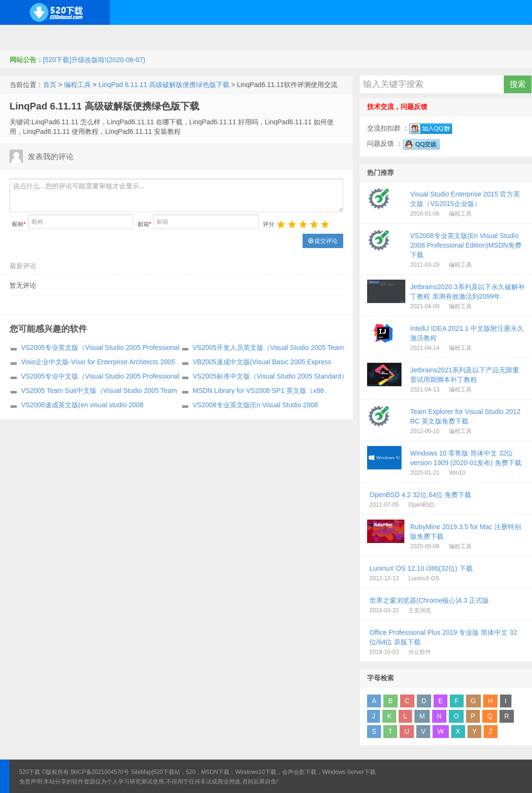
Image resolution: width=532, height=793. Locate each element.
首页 (50, 85)
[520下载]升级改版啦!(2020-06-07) (94, 60)
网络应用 (229, 37)
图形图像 (414, 37)
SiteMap (141, 772)
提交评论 (323, 241)
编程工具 (77, 85)
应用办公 (322, 37)
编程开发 (130, 37)
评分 (269, 224)
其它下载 (461, 37)
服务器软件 (179, 37)
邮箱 (145, 224)
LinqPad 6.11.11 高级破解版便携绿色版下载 (164, 85)
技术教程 (275, 37)
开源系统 (83, 37)
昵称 (19, 224)
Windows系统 (30, 37)
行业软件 (368, 37)
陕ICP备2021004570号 (100, 772)
